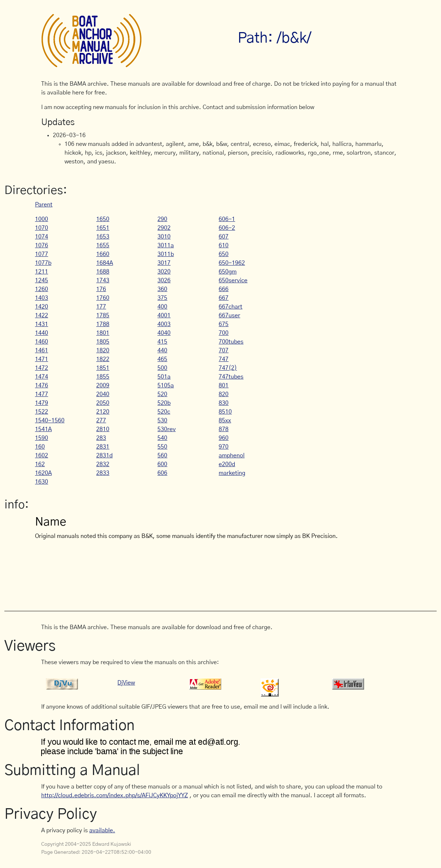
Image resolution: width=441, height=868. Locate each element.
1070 (42, 228)
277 (101, 421)
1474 (42, 377)
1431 (42, 324)
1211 (42, 272)
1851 (103, 368)
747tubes (231, 377)
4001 (164, 315)
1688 (103, 272)
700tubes (231, 342)
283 (101, 438)
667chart (231, 307)
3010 (164, 237)
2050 (103, 403)
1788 (103, 324)
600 (162, 464)
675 (224, 324)
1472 (42, 368)
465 (162, 359)
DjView (126, 683)
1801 (103, 333)
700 (224, 333)
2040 (103, 394)
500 (162, 368)
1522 (42, 412)
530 (162, 421)
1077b (43, 263)
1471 (42, 359)
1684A (105, 263)
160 (40, 447)
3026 (164, 280)
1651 (103, 228)
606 (162, 473)
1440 (42, 333)
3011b (166, 254)
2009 (103, 385)
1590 (42, 438)
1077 (42, 254)
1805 (103, 342)
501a (164, 377)
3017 (164, 263)
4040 (164, 333)
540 (162, 438)
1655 (103, 245)
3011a (166, 245)
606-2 (227, 228)
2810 (103, 429)
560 (162, 456)
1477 (42, 394)
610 (224, 245)
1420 (42, 307)
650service (233, 280)
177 (101, 307)
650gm (228, 272)
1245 (42, 280)
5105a (166, 385)
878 (224, 429)
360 (162, 289)
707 (224, 350)
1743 (103, 280)
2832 (103, 464)
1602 (42, 456)
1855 (103, 377)
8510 (225, 412)
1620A (43, 473)
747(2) (228, 368)
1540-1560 (50, 421)
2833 (103, 473)
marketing (232, 473)
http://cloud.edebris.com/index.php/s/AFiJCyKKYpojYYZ (115, 795)
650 (224, 254)
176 (101, 289)
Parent (44, 205)
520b (164, 403)
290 (162, 219)
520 (162, 394)
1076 (42, 245)
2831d (104, 456)
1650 (103, 219)
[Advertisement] (174, 574)
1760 (103, 298)
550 (162, 447)
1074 (42, 237)
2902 (164, 228)
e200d (227, 464)
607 (224, 237)
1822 (103, 359)
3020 (164, 272)
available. (102, 830)
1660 (103, 254)
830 (224, 403)
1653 (103, 237)
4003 (164, 324)
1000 (42, 219)
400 (162, 307)
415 (162, 342)
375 (162, 298)
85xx (225, 421)
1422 (42, 315)
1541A (43, 429)
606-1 (227, 219)
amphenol (232, 456)
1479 (42, 403)
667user (229, 315)
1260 (42, 289)
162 (40, 464)
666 (224, 289)
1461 (42, 350)
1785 (103, 315)
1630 (42, 482)
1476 (42, 385)
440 (162, 350)
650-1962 (232, 263)
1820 (103, 350)
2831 (103, 447)
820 (224, 394)
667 (224, 298)
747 (224, 359)
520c (164, 412)
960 (224, 438)
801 (224, 385)
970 (224, 447)
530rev (167, 429)
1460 (42, 342)
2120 (103, 412)
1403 (42, 298)
